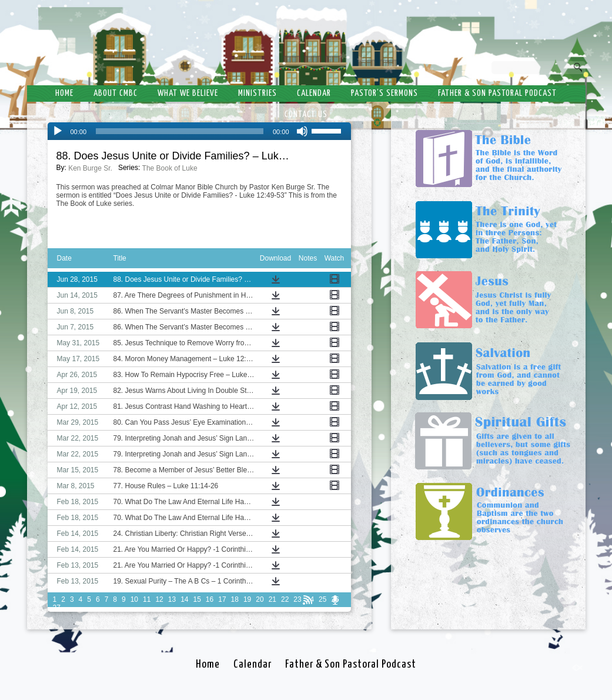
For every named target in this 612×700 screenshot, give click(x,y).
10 (134, 599)
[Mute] (302, 131)
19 (247, 599)
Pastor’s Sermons (384, 93)
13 (172, 599)
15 (197, 599)
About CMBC (116, 93)
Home (64, 93)
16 (210, 599)
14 (184, 599)
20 (260, 599)
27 (57, 608)
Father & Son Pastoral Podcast (497, 93)
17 (222, 599)
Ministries (257, 93)
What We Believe (188, 93)
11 (147, 599)
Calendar (314, 93)
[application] (199, 131)
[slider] (180, 131)
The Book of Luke (170, 168)
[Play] (58, 131)
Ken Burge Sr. (90, 168)
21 (272, 599)
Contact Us (306, 114)
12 (159, 599)
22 (285, 599)
